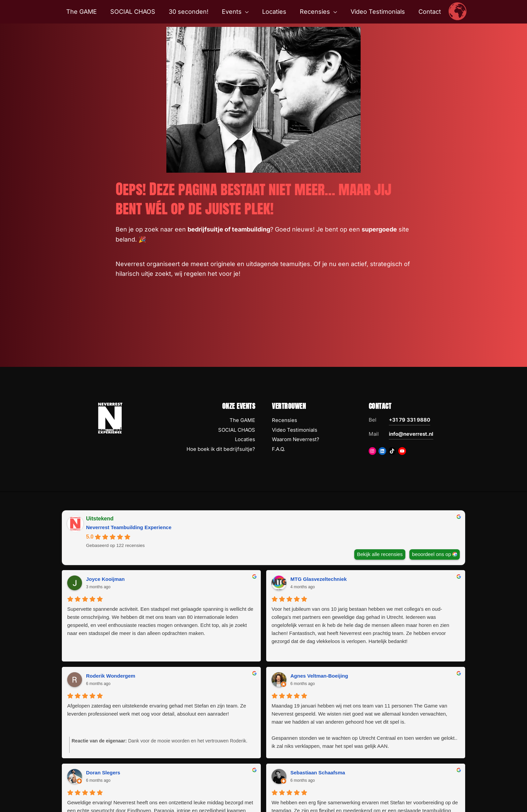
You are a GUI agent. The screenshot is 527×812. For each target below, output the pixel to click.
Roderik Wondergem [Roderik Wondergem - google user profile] (315, 579)
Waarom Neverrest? (296, 439)
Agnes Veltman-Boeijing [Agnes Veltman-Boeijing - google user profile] (421, 579)
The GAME (242, 420)
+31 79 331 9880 (410, 420)
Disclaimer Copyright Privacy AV (287, 797)
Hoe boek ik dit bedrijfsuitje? (221, 449)
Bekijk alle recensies (380, 554)
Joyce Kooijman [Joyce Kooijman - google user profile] (105, 579)
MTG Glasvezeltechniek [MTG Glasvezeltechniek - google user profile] (216, 579)
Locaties (245, 439)
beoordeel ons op (432, 554)
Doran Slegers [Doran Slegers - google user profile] (103, 676)
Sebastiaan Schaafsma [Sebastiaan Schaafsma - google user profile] (318, 676)
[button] (246, 12)
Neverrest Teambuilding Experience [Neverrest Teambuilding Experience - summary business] (129, 527)
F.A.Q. (278, 449)
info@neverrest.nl (411, 434)
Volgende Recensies (263, 764)
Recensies (285, 420)
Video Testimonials (295, 430)
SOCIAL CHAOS (237, 430)
